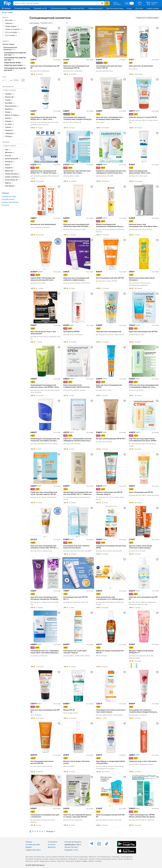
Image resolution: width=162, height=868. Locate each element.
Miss (10, 186)
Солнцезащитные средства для (15, 54)
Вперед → (51, 831)
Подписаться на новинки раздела (147, 18)
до (16, 80)
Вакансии (52, 847)
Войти (116, 3)
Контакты (6, 205)
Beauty (10, 171)
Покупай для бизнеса (59, 8)
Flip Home (139, 8)
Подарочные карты (95, 8)
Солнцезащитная (10, 48)
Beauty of (13, 115)
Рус (132, 3)
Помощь (29, 842)
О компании (53, 842)
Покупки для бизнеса (10, 202)
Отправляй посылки (22, 8)
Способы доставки (9, 196)
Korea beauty (12, 180)
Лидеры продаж (153, 8)
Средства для (13, 62)
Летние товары (7, 12)
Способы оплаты (8, 199)
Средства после (15, 65)
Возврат (29, 847)
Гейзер (13, 174)
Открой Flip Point (78, 8)
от (6, 80)
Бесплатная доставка (115, 8)
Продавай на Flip (40, 8)
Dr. (10, 124)
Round (10, 97)
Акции (129, 8)
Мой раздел (117, 4)
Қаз (127, 3)
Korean (13, 177)
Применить (23, 80)
